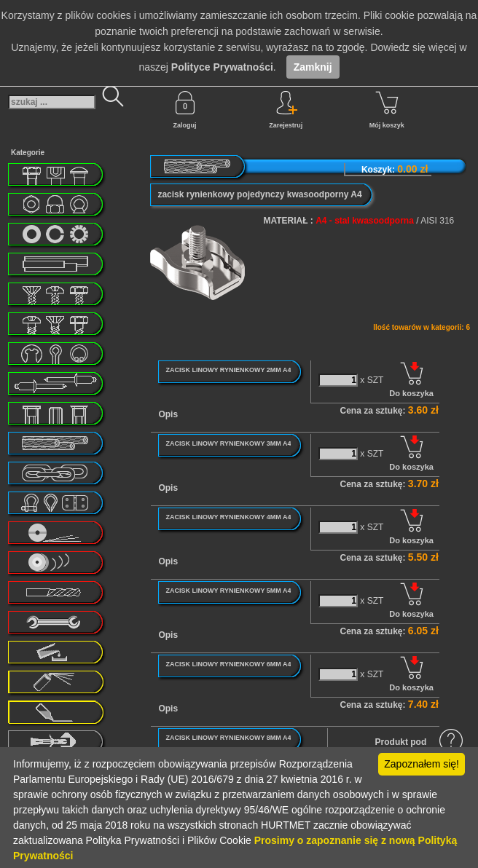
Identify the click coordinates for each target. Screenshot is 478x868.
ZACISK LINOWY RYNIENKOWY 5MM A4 (228, 591)
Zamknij (313, 67)
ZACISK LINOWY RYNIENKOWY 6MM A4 (228, 664)
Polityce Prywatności (222, 67)
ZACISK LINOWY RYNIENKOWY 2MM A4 (228, 370)
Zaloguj (185, 110)
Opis (168, 414)
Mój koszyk (387, 110)
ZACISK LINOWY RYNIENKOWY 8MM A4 (228, 738)
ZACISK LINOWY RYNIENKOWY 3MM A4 (228, 443)
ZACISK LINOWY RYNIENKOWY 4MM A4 (228, 517)
